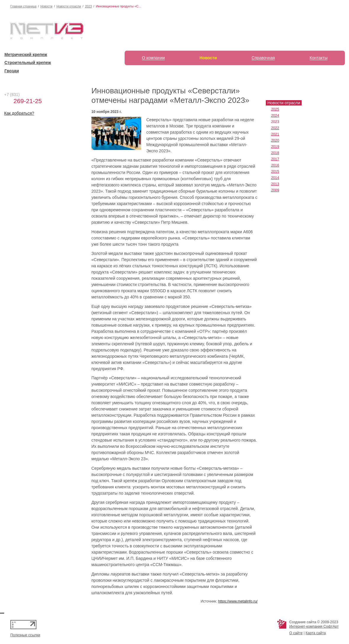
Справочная (263, 58)
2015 (275, 172)
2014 (275, 178)
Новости (47, 6)
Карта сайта (316, 633)
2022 (275, 128)
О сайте (296, 633)
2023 (88, 6)
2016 (275, 165)
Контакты (319, 58)
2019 (275, 147)
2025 (275, 109)
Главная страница (23, 6)
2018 (275, 153)
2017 (275, 159)
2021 (275, 134)
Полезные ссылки (25, 635)
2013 (275, 184)
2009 (275, 190)
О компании (153, 58)
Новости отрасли (69, 6)
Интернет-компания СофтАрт (314, 627)
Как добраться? (19, 113)
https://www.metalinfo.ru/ (238, 601)
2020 (275, 140)
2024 (275, 116)
